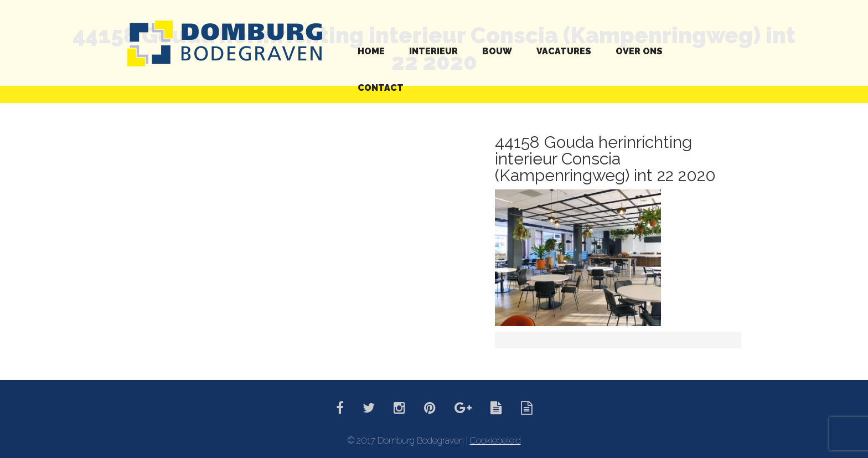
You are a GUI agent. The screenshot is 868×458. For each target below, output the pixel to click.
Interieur (433, 51)
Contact (381, 88)
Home (371, 51)
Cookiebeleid (495, 441)
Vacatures (564, 51)
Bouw (497, 51)
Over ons (639, 51)
